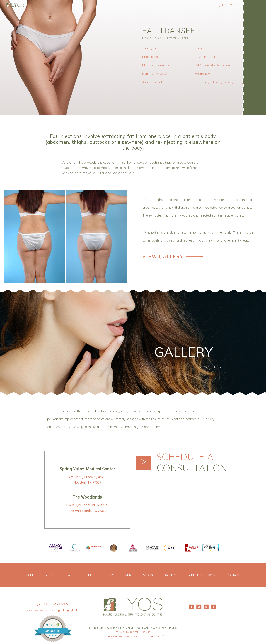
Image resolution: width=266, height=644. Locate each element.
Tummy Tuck (151, 48)
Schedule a (192, 462)
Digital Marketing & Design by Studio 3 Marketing (133, 636)
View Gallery (163, 256)
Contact (233, 575)
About (51, 575)
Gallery (170, 575)
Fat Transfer (178, 38)
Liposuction (150, 57)
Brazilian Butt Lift (206, 57)
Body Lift (201, 48)
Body (159, 38)
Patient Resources (201, 575)
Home (147, 38)
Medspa (148, 575)
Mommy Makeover (155, 73)
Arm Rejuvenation (154, 82)
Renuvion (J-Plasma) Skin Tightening (219, 82)
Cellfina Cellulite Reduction (212, 65)
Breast (90, 575)
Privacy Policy (125, 632)
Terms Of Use (142, 632)
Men (128, 575)
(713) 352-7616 (229, 5)
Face (70, 575)
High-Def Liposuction (156, 65)
